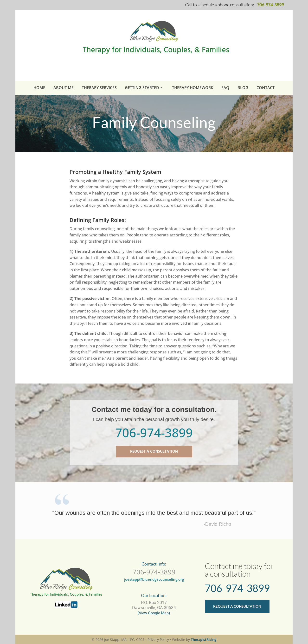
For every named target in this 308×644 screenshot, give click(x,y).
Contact (266, 88)
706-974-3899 (154, 433)
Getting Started (142, 88)
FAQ (225, 88)
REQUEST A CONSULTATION (154, 452)
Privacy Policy (158, 640)
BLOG (243, 88)
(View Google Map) (154, 613)
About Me (64, 88)
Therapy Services (99, 88)
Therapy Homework (193, 88)
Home (39, 88)
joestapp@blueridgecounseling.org (154, 579)
